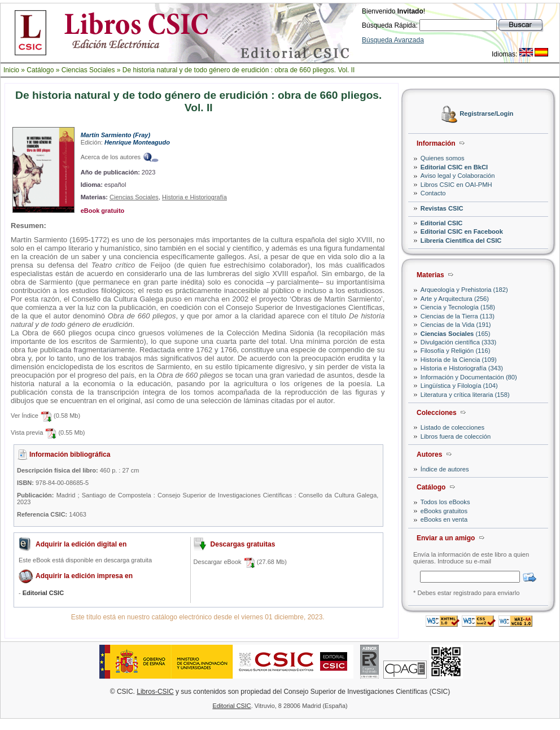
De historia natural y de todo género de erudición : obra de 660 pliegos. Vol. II (239, 70)
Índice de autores (445, 469)
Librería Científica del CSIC (461, 241)
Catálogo (40, 70)
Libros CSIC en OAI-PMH (456, 185)
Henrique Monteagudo (137, 142)
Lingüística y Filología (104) (459, 386)
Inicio (11, 70)
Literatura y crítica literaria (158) (465, 395)
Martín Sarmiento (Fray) (115, 135)
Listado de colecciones (452, 427)
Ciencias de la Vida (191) (456, 325)
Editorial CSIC (442, 223)
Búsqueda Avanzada (393, 40)
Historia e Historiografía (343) (462, 368)
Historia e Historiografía (194, 197)
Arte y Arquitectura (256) (455, 299)
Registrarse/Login (486, 114)
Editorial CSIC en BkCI (454, 167)
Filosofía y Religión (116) (456, 351)
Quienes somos (443, 158)
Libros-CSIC (155, 692)
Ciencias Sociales (88, 70)
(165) (456, 334)
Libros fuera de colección (456, 436)
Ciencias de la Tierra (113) (458, 316)
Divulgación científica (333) (458, 342)
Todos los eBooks (445, 502)
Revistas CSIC (442, 208)
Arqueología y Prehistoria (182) (464, 290)
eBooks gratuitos (444, 511)
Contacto (433, 193)
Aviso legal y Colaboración (458, 176)
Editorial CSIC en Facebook (462, 231)
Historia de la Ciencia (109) (459, 360)
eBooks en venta (444, 519)
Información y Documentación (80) (469, 377)
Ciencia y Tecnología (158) (458, 307)
